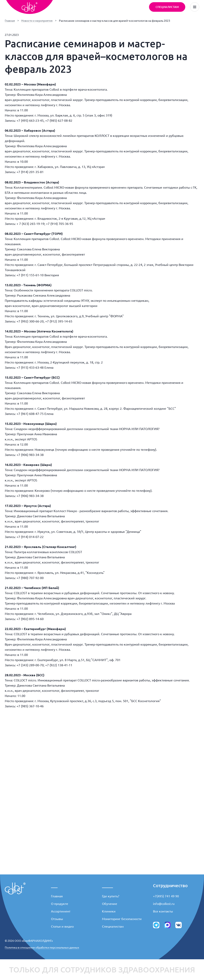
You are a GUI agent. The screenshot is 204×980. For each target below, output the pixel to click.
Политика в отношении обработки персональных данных (42, 948)
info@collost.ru (164, 904)
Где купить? (111, 896)
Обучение (110, 904)
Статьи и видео (62, 926)
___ (54, 885)
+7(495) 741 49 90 (166, 896)
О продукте (60, 904)
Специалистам (113, 926)
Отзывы (57, 919)
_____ (107, 885)
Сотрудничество (170, 885)
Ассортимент (61, 911)
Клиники (109, 911)
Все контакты (163, 911)
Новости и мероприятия (37, 21)
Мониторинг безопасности (122, 919)
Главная (10, 21)
